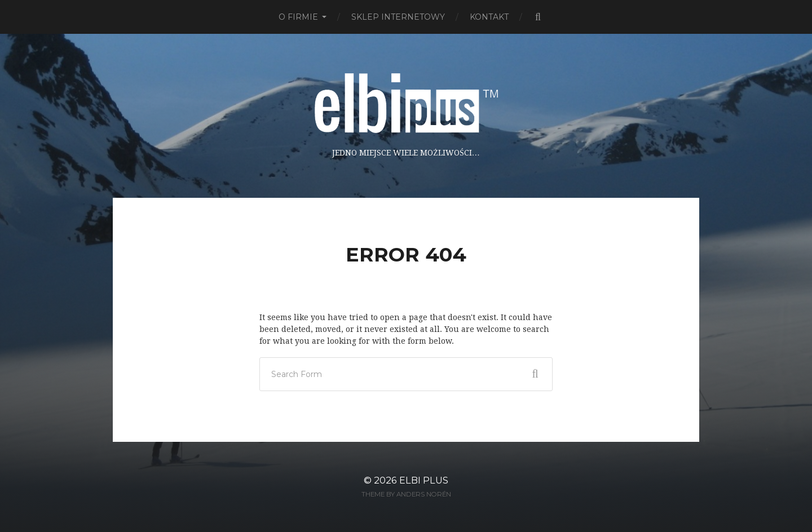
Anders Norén (424, 494)
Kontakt (489, 17)
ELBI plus (424, 480)
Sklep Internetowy (398, 17)
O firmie (298, 17)
